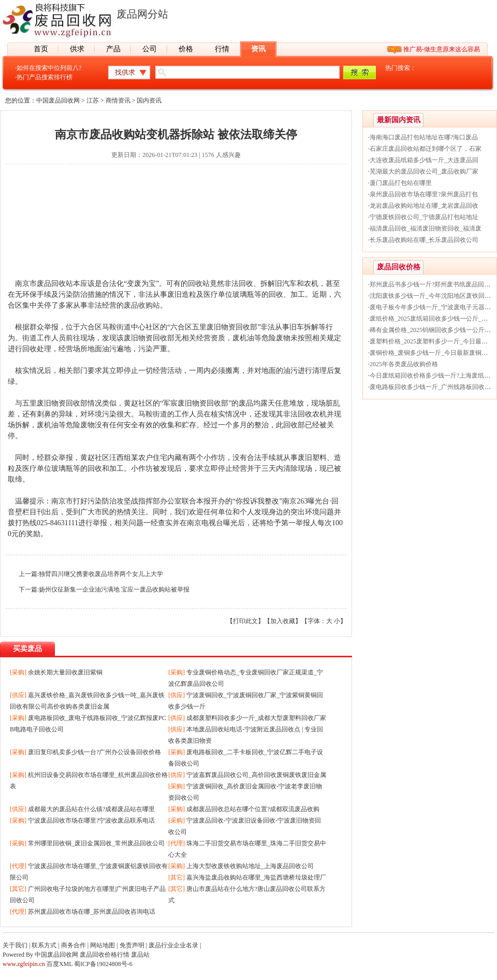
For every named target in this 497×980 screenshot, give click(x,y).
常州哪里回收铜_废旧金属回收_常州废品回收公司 (96, 843)
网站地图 (103, 945)
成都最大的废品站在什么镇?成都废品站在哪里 (91, 809)
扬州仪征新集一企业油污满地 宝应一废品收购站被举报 (114, 589)
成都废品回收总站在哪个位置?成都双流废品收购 (253, 809)
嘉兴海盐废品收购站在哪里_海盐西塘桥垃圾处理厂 (256, 877)
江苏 (93, 100)
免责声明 (132, 945)
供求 (77, 49)
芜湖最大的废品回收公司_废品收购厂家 (424, 171)
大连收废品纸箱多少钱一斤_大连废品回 (424, 160)
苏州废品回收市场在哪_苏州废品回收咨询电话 (92, 912)
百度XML (60, 964)
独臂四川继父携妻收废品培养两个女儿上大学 (101, 574)
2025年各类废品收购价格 (404, 364)
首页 (41, 49)
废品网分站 (142, 14)
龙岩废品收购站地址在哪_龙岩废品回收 (424, 206)
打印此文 (245, 621)
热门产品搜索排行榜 (45, 77)
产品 (113, 49)
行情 (222, 49)
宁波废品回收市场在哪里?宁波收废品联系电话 (91, 820)
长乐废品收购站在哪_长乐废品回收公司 (424, 240)
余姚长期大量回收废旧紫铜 (65, 672)
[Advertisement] (168, 226)
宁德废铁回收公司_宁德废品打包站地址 (424, 217)
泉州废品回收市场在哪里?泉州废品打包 (424, 194)
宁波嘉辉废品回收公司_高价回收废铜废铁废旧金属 (256, 775)
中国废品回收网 (58, 100)
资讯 (258, 49)
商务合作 (74, 945)
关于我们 (15, 945)
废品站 (140, 955)
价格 (186, 49)
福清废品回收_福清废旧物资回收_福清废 (426, 228)
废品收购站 (142, 305)
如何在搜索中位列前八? (49, 68)
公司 (150, 49)
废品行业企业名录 (173, 945)
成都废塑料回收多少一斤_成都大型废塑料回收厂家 (256, 718)
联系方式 (44, 945)
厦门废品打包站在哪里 (401, 183)
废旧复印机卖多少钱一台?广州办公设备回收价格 (94, 752)
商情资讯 (118, 100)
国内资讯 (149, 100)
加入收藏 (283, 621)
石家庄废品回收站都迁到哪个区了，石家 (426, 149)
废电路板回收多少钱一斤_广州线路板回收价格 (433, 387)
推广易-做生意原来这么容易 (442, 49)
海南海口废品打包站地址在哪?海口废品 (424, 137)
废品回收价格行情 (105, 955)
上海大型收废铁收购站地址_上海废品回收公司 (250, 866)
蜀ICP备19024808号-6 (103, 964)
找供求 (125, 72)
